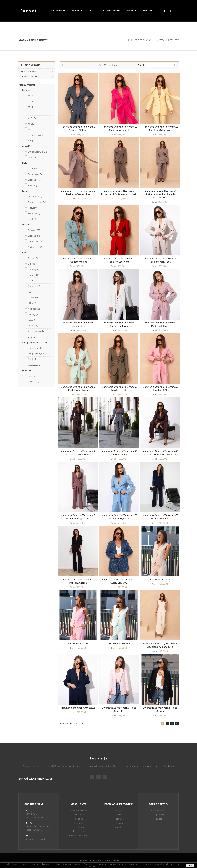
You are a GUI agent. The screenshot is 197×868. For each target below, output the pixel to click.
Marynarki (118, 823)
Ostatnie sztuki (158, 811)
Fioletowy (34, 292)
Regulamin (79, 831)
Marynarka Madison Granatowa (78, 708)
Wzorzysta (34, 365)
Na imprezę (35, 247)
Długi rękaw (36, 354)
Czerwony (34, 286)
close (190, 865)
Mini (32, 157)
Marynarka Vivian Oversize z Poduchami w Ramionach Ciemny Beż (160, 194)
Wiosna (34, 382)
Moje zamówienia (79, 811)
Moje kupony (79, 827)
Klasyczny (34, 185)
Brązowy (34, 269)
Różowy (33, 314)
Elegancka (35, 236)
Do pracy (34, 230)
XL (31, 130)
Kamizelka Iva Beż (160, 580)
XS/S (32, 118)
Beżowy (34, 258)
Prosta (33, 219)
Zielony (33, 326)
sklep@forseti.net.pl (35, 839)
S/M (32, 141)
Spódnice (118, 827)
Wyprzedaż (158, 815)
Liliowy (33, 303)
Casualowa (35, 169)
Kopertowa (35, 213)
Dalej (177, 723)
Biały (32, 264)
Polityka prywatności (79, 835)
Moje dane (79, 823)
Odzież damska (29, 71)
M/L (32, 124)
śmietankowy (36, 331)
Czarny (33, 281)
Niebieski (34, 309)
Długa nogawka (38, 152)
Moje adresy (79, 819)
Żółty (32, 337)
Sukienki (118, 811)
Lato (32, 376)
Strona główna (31, 65)
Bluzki (118, 815)
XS (31, 96)
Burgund (34, 275)
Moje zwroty (79, 815)
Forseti (98, 861)
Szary (32, 320)
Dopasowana (36, 197)
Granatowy (35, 298)
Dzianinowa (35, 174)
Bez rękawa (35, 348)
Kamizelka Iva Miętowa (119, 644)
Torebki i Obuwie (29, 77)
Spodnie (118, 819)
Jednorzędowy (37, 202)
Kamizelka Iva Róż (78, 644)
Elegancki (35, 180)
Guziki (32, 359)
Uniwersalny (35, 135)
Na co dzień (35, 241)
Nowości (158, 819)
